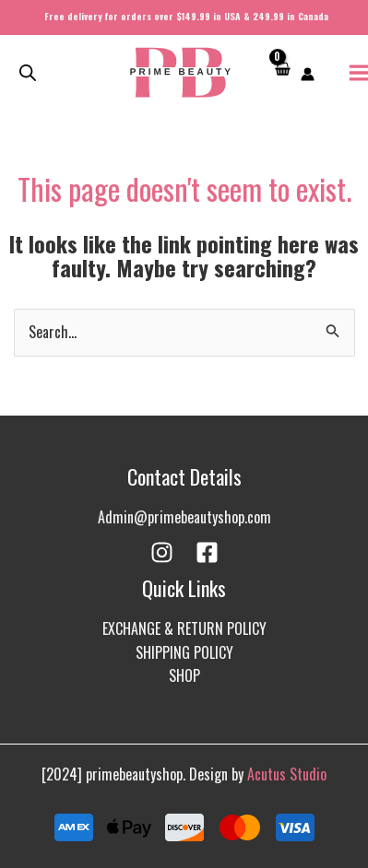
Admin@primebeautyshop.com (184, 517)
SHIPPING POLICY (184, 652)
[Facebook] (207, 552)
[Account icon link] (308, 74)
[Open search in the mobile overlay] (28, 72)
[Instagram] (162, 552)
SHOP (184, 675)
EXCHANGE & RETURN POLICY (184, 628)
